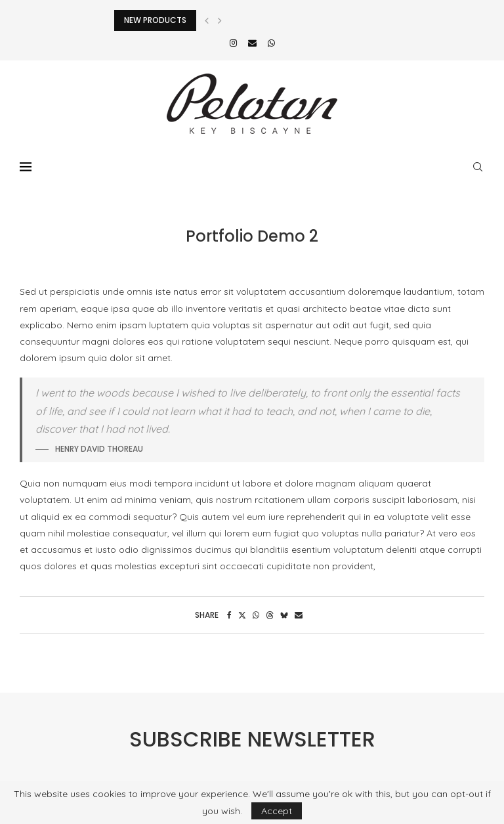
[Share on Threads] (270, 615)
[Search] (478, 167)
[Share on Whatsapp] (256, 615)
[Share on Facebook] (229, 615)
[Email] (252, 43)
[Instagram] (233, 43)
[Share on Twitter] (242, 615)
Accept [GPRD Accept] (277, 811)
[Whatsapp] (271, 43)
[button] (207, 20)
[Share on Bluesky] (284, 615)
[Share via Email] (299, 615)
